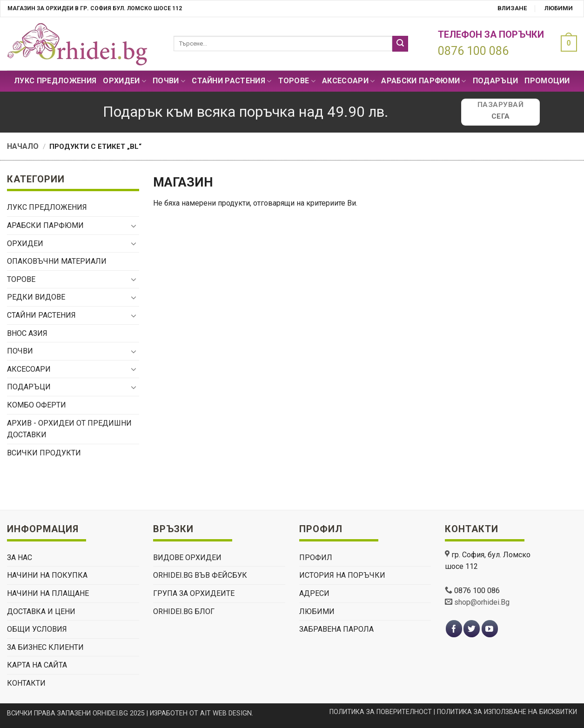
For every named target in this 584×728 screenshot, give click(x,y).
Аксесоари (348, 81)
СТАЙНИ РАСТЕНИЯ (232, 81)
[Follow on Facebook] (454, 629)
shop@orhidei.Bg (482, 602)
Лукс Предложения (55, 81)
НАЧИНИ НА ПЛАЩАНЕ (48, 593)
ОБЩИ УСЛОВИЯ (37, 629)
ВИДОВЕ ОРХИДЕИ (187, 558)
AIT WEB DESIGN (226, 713)
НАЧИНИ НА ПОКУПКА (47, 575)
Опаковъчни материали (57, 261)
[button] (567, 43)
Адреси (314, 593)
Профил (316, 558)
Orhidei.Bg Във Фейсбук (200, 575)
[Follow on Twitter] (472, 629)
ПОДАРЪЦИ (496, 81)
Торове (297, 81)
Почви (169, 81)
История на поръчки (342, 575)
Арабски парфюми (423, 81)
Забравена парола (336, 629)
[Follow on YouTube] (490, 629)
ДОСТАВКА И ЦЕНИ (41, 611)
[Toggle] (134, 226)
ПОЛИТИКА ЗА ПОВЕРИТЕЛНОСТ (381, 712)
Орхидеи (124, 81)
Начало (23, 146)
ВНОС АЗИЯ (27, 333)
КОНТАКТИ (26, 683)
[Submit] (400, 44)
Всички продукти (44, 453)
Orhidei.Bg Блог (184, 611)
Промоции (547, 81)
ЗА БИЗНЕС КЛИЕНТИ (45, 647)
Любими (559, 8)
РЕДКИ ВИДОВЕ (36, 297)
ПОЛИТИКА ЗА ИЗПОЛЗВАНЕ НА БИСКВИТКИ (507, 712)
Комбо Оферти (37, 405)
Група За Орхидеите (194, 593)
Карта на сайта (37, 665)
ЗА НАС (20, 558)
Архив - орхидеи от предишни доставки (69, 429)
